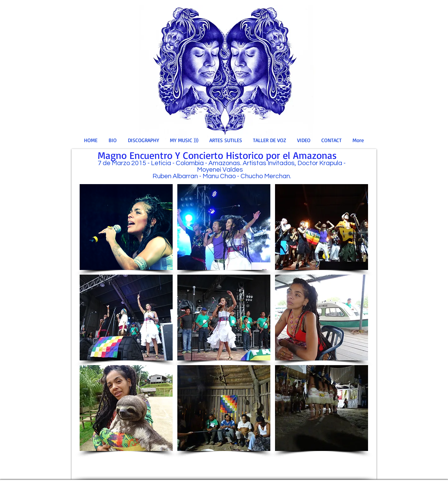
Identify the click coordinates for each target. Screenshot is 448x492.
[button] (126, 227)
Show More (224, 456)
